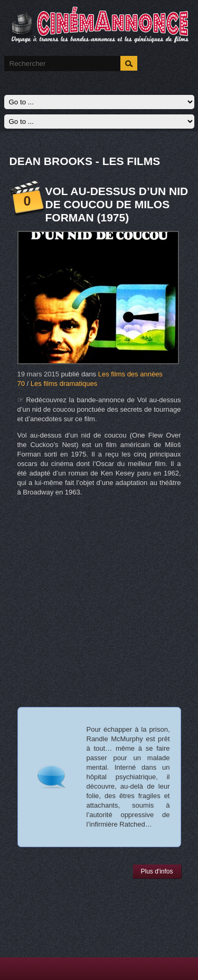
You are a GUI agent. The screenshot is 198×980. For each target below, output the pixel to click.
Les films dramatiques (64, 384)
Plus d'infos (157, 871)
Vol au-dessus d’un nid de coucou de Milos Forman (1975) (117, 204)
